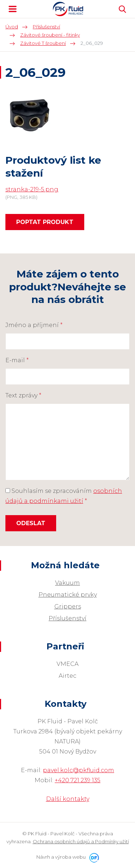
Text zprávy (23, 395)
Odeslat (31, 523)
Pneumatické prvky (68, 595)
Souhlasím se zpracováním (64, 496)
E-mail (17, 360)
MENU (13, 9)
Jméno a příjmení (34, 325)
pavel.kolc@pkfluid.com (78, 770)
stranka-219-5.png (32, 189)
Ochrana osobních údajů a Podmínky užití (81, 841)
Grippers (68, 606)
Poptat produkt (45, 222)
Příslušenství (67, 618)
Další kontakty (68, 799)
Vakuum (67, 583)
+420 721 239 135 (78, 780)
